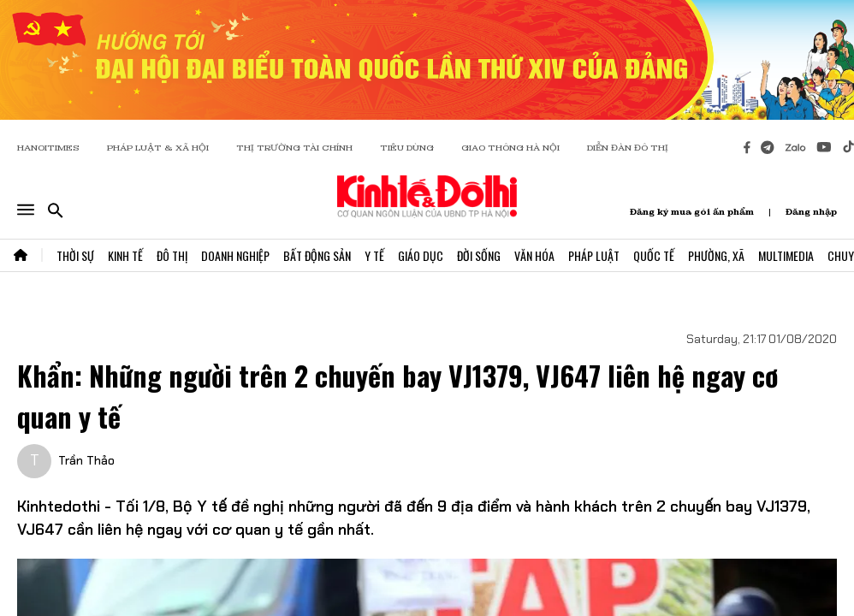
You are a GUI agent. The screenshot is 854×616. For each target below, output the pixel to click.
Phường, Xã (716, 255)
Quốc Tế (654, 255)
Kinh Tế (125, 255)
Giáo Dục (421, 255)
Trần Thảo (86, 460)
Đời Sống (479, 255)
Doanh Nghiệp (235, 255)
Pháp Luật (594, 255)
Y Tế (374, 255)
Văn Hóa (534, 255)
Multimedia (786, 255)
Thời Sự (75, 255)
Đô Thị (172, 255)
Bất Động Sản (317, 255)
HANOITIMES (48, 148)
